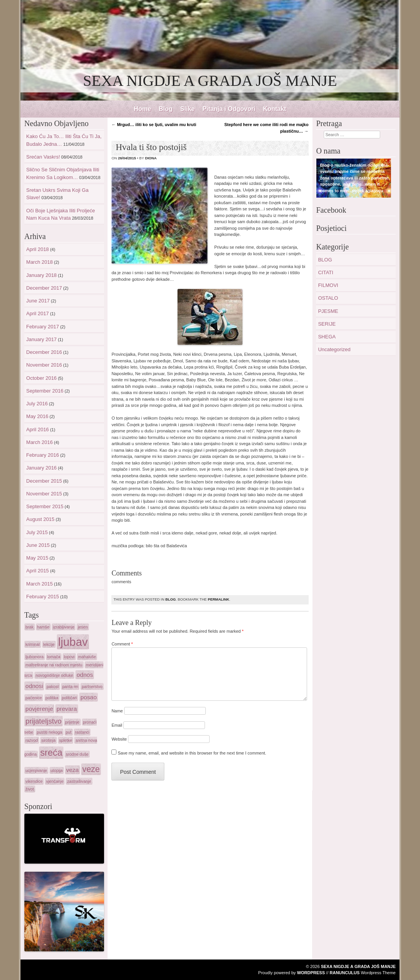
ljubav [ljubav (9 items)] (73, 642)
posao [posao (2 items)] (89, 697)
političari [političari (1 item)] (69, 698)
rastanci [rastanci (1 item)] (82, 732)
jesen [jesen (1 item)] (83, 627)
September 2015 (45, 506)
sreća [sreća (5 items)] (51, 753)
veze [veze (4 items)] (91, 769)
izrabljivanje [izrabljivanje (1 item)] (64, 627)
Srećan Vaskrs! (43, 157)
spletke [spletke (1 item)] (66, 740)
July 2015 (37, 532)
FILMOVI (328, 285)
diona (151, 158)
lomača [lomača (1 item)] (54, 657)
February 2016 (43, 455)
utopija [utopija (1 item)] (57, 770)
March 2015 (40, 584)
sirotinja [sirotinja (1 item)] (49, 740)
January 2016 (42, 468)
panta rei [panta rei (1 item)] (70, 686)
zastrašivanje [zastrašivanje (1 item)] (79, 781)
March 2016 (40, 442)
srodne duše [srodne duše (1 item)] (77, 754)
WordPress (311, 973)
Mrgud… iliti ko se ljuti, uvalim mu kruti (154, 125)
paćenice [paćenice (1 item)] (34, 698)
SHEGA (327, 337)
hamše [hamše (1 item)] (43, 627)
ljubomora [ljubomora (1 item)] (35, 657)
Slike (187, 109)
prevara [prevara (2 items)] (67, 709)
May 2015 (37, 558)
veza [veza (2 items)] (73, 770)
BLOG (170, 599)
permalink (218, 599)
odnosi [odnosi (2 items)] (34, 686)
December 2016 (44, 352)
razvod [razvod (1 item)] (32, 740)
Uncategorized (334, 349)
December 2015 (44, 481)
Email (117, 725)
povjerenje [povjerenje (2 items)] (39, 709)
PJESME (328, 311)
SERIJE (327, 324)
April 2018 (38, 249)
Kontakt (275, 109)
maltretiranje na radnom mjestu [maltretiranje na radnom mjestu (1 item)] (54, 665)
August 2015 (40, 519)
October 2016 (42, 378)
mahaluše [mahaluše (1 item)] (87, 657)
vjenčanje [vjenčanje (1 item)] (55, 781)
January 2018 (42, 275)
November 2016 (44, 365)
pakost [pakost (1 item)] (52, 686)
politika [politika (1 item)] (52, 698)
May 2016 (37, 416)
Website (119, 739)
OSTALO (328, 298)
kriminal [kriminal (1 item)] (33, 644)
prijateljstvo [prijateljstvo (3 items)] (44, 721)
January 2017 (42, 339)
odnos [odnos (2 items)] (85, 675)
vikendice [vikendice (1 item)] (34, 781)
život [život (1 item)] (30, 789)
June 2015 (38, 545)
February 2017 (43, 327)
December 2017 (44, 288)
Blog (166, 109)
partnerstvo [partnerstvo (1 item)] (92, 686)
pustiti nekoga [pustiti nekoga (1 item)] (50, 732)
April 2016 (38, 429)
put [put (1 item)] (69, 732)
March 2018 (40, 262)
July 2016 (37, 404)
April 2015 (38, 571)
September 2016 (45, 391)
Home (142, 109)
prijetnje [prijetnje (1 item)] (72, 722)
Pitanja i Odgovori (229, 109)
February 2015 (43, 597)
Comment (122, 644)
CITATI (325, 272)
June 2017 (38, 301)
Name (117, 711)
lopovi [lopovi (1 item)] (69, 657)
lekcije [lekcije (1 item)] (49, 644)
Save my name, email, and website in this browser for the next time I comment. (192, 753)
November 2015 (44, 494)
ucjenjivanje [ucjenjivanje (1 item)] (36, 770)
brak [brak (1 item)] (30, 627)
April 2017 (38, 313)
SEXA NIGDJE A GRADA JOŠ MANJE (210, 81)
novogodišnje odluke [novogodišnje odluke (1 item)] (54, 675)
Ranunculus (345, 973)
